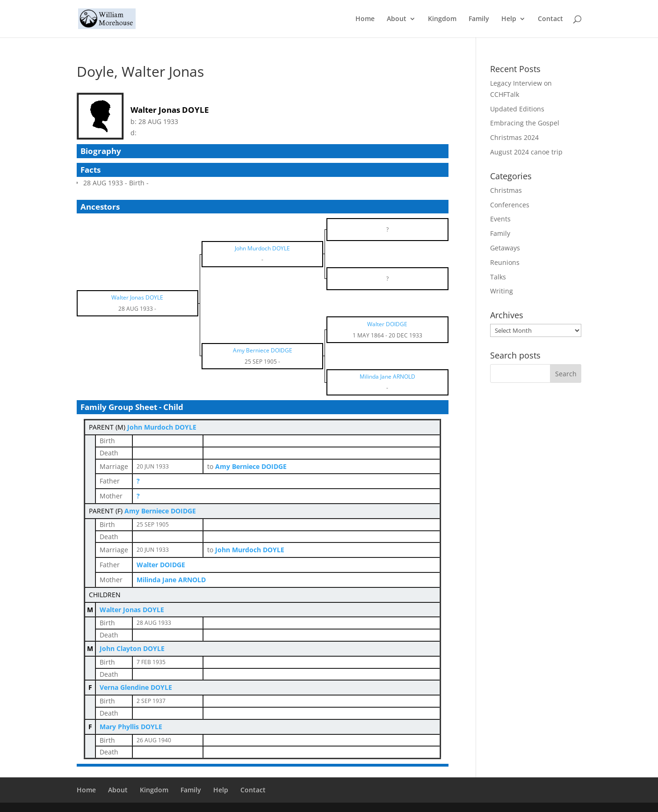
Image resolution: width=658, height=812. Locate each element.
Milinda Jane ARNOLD (171, 580)
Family (479, 19)
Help (509, 19)
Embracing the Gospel (525, 123)
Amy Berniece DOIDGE (160, 511)
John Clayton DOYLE (132, 648)
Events (500, 219)
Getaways (505, 248)
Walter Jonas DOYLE (132, 610)
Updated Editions (517, 109)
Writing (502, 291)
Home (365, 19)
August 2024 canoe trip (526, 152)
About (397, 19)
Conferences (510, 205)
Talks (498, 277)
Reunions (505, 262)
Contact (550, 19)
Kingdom (442, 19)
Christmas (506, 190)
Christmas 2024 (514, 137)
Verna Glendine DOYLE (136, 687)
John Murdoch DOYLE (162, 427)
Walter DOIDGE (161, 565)
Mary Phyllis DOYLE (131, 727)
